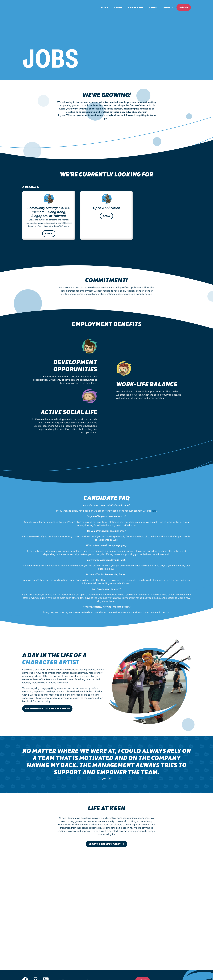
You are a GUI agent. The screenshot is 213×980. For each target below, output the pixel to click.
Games (153, 7)
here (154, 511)
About (118, 7)
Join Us (184, 7)
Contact (168, 7)
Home (104, 7)
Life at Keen (135, 7)
